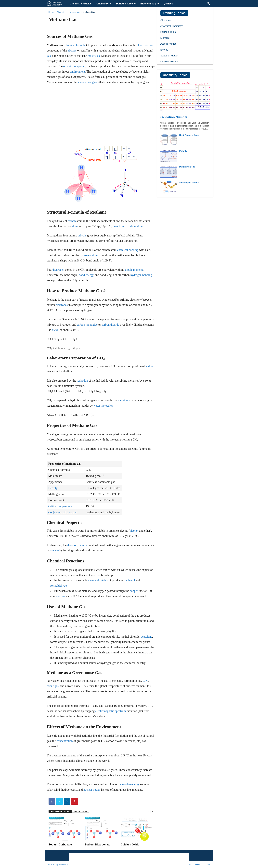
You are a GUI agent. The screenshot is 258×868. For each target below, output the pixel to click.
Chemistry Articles (81, 4)
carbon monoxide (87, 325)
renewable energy (129, 784)
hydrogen (59, 270)
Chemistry (104, 4)
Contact (207, 864)
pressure (60, 596)
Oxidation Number (174, 117)
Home (51, 12)
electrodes (62, 305)
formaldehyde (59, 586)
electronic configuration (128, 226)
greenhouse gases (88, 82)
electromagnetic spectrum (110, 711)
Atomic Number (169, 44)
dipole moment (134, 270)
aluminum (124, 400)
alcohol (134, 531)
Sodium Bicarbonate (98, 845)
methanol (129, 580)
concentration (65, 741)
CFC (145, 681)
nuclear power (92, 790)
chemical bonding (128, 250)
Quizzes (168, 4)
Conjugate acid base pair (63, 512)
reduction (82, 381)
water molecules (103, 406)
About (198, 864)
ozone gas (53, 686)
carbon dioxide (110, 325)
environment (77, 72)
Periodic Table (126, 4)
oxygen (54, 550)
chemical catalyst (98, 580)
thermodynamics (77, 545)
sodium (150, 366)
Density (53, 488)
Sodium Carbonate (60, 845)
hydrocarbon (146, 45)
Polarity (183, 151)
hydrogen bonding (141, 275)
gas (49, 56)
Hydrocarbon (74, 12)
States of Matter (169, 56)
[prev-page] (148, 811)
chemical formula (75, 45)
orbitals (82, 235)
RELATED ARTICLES (60, 811)
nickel (56, 330)
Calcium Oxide (130, 845)
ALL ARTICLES (80, 811)
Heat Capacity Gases (190, 135)
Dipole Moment (187, 167)
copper (134, 591)
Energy (164, 50)
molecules (94, 56)
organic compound (74, 66)
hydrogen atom (89, 255)
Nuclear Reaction (170, 61)
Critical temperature (60, 506)
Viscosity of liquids (189, 183)
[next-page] (152, 811)
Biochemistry (150, 4)
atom (75, 226)
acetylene (147, 637)
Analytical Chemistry (172, 26)
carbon (72, 221)
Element (165, 38)
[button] (208, 4)
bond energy (86, 275)
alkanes (72, 51)
